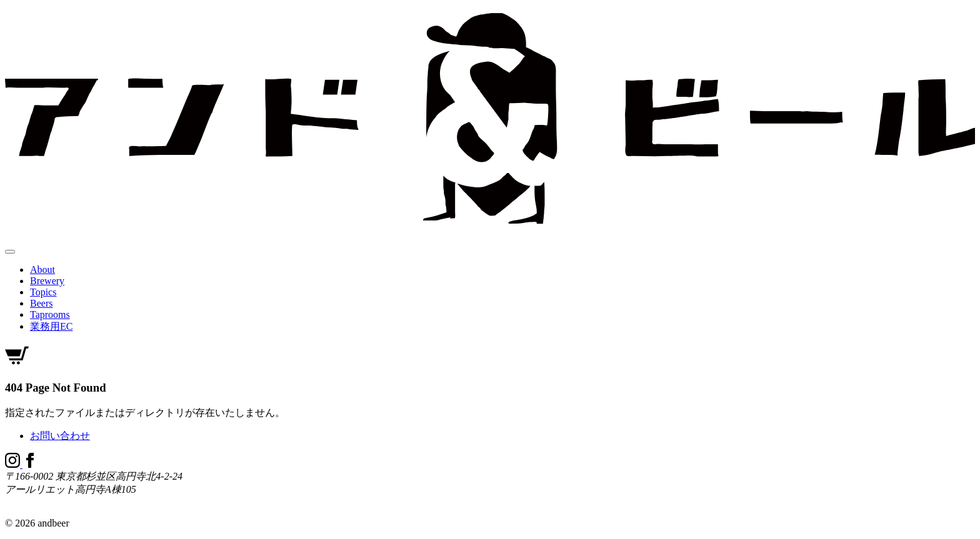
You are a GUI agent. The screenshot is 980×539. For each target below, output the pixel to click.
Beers (41, 303)
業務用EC (51, 326)
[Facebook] (30, 464)
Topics (43, 292)
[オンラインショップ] (17, 364)
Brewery (47, 281)
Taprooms (50, 314)
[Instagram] (14, 464)
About (42, 269)
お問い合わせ (60, 436)
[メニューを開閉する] (10, 252)
